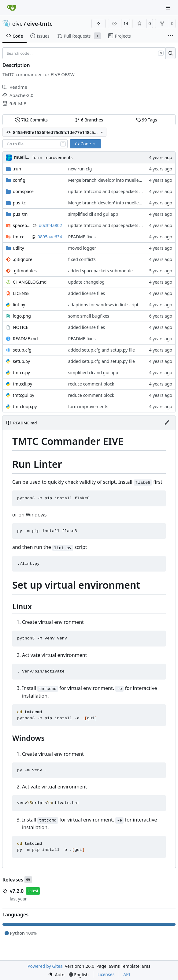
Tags (147, 120)
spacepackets (22, 225)
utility (19, 248)
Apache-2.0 (18, 95)
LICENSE (21, 293)
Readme (15, 87)
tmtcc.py (21, 373)
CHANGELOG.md (30, 282)
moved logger (82, 248)
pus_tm (20, 214)
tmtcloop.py (25, 406)
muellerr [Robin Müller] (23, 157)
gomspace (23, 191)
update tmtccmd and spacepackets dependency (116, 191)
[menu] (56, 975)
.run (17, 169)
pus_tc (19, 203)
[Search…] (171, 53)
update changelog (86, 282)
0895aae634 (50, 237)
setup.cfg (22, 350)
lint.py (19, 305)
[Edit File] (167, 423)
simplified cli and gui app (93, 214)
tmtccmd (21, 237)
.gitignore (23, 259)
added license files (87, 293)
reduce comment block (91, 384)
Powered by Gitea (45, 966)
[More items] (171, 36)
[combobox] (35, 144)
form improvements (52, 157)
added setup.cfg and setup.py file (102, 350)
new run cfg (80, 169)
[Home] (12, 8)
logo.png (22, 316)
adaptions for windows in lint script (103, 305)
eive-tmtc (40, 24)
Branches (89, 120)
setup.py (21, 361)
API (127, 974)
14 (126, 23)
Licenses (106, 974)
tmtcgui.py (24, 395)
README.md (25, 339)
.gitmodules (25, 271)
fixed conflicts (82, 259)
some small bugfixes (89, 316)
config (19, 180)
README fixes (82, 237)
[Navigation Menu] (169, 7)
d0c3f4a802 (50, 225)
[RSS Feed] (98, 24)
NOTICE (20, 327)
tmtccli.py (22, 384)
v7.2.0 (17, 891)
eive (17, 24)
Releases (13, 880)
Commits (32, 120)
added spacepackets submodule (100, 271)
